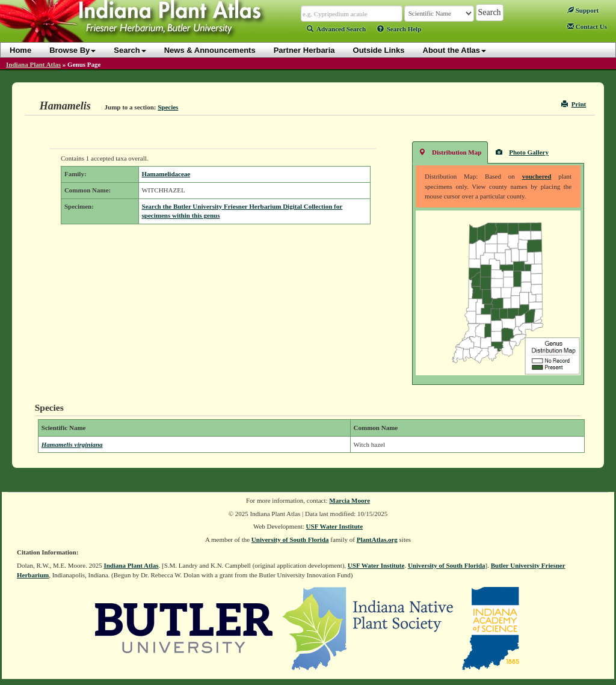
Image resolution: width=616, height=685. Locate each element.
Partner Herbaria (304, 50)
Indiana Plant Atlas (33, 64)
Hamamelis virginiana (72, 444)
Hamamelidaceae (166, 174)
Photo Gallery (522, 152)
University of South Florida (290, 539)
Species (168, 107)
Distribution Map (450, 152)
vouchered (537, 176)
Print (574, 104)
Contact (587, 26)
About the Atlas (455, 50)
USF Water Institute (335, 526)
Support (583, 10)
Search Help (399, 29)
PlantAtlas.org (377, 539)
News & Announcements (210, 50)
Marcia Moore (350, 500)
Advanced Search (336, 29)
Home (20, 50)
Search (130, 50)
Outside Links (379, 50)
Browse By (72, 50)
